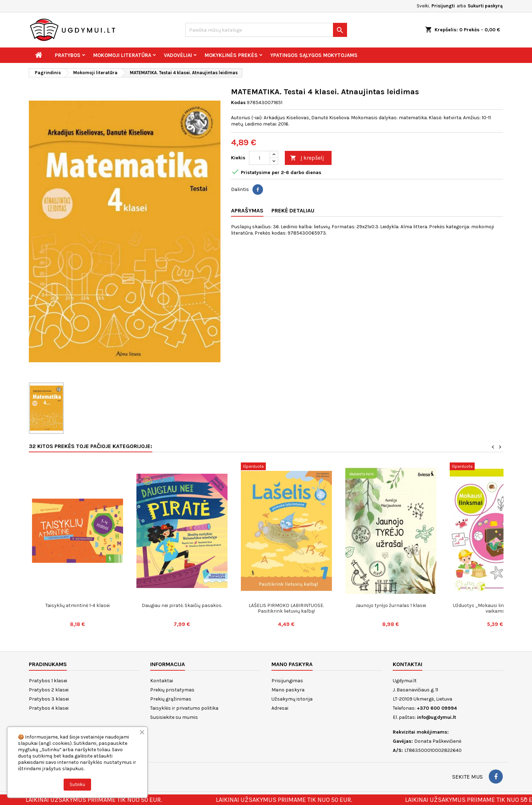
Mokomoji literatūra (122, 55)
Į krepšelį (307, 158)
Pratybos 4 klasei (49, 708)
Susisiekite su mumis (174, 717)
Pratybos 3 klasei (49, 699)
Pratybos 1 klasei (48, 681)
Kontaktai (162, 681)
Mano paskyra (288, 690)
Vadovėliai (178, 55)
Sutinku (77, 784)
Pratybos (68, 55)
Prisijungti (443, 6)
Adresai (280, 708)
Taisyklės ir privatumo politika (184, 708)
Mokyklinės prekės (231, 55)
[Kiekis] (259, 158)
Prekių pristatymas (172, 690)
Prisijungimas (287, 681)
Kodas (238, 103)
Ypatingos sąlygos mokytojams (314, 55)
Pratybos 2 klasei (49, 690)
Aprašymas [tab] (247, 210)
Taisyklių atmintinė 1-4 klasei (78, 605)
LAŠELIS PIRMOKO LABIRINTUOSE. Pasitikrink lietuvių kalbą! (286, 608)
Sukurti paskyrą (485, 6)
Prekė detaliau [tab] (293, 210)
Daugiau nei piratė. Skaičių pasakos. (182, 605)
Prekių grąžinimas (171, 699)
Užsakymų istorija (292, 699)
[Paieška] (266, 30)
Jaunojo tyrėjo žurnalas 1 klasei (391, 605)
